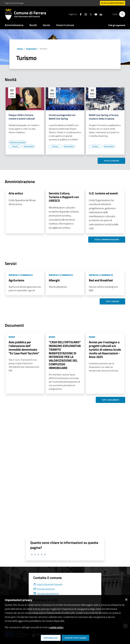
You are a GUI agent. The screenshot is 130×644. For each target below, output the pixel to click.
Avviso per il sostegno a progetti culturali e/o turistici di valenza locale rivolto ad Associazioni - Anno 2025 (105, 349)
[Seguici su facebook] (79, 14)
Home (20, 49)
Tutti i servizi (112, 301)
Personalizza (51, 638)
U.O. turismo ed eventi (103, 193)
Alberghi (54, 280)
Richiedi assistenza (44, 589)
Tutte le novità (111, 161)
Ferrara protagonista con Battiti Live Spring (62, 117)
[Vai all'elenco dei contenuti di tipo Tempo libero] (29, 146)
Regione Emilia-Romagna (14, 3)
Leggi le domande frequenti (48, 584)
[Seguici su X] (90, 14)
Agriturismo (16, 280)
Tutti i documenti (110, 400)
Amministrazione (14, 25)
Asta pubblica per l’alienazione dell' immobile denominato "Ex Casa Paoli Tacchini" (24, 348)
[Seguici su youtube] (95, 14)
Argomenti (31, 49)
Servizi (46, 25)
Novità (33, 25)
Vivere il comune (65, 25)
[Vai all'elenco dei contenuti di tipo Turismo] (15, 146)
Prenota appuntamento (46, 593)
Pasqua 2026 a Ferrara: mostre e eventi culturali (22, 117)
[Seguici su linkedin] (100, 14)
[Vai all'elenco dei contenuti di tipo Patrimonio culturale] (18, 142)
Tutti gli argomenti (117, 25)
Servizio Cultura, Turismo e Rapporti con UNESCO (64, 197)
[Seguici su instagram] (84, 14)
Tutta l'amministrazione (107, 240)
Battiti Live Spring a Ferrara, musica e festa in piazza (104, 117)
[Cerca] (122, 14)
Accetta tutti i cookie (75, 638)
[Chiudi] (126, 599)
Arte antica (16, 193)
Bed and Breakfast (101, 280)
